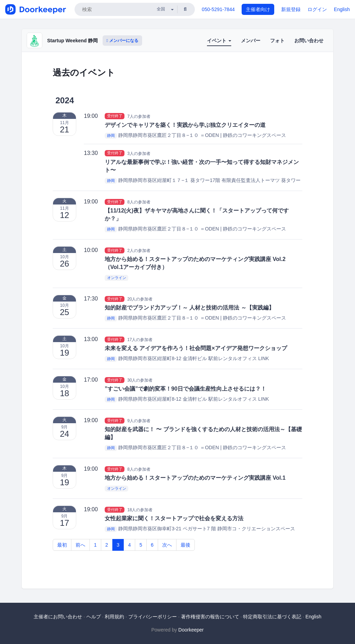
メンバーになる (122, 41)
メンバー (251, 41)
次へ (167, 545)
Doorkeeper (191, 630)
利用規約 (114, 617)
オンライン (117, 278)
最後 (185, 545)
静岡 (111, 136)
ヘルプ (94, 617)
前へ (80, 545)
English (342, 9)
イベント (219, 41)
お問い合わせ (309, 41)
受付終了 (115, 116)
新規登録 (291, 9)
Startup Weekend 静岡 (72, 41)
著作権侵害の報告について (210, 617)
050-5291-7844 (218, 9)
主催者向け (258, 9)
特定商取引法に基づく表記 (272, 617)
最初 (62, 545)
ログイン (317, 9)
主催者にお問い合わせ (58, 617)
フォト (277, 41)
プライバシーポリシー (153, 617)
